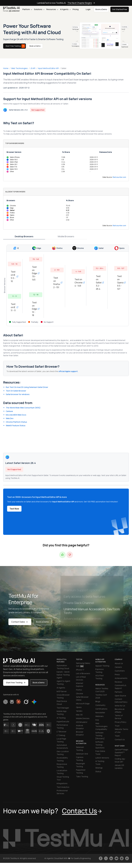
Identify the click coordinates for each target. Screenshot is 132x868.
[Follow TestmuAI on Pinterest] (127, 858)
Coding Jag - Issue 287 (120, 760)
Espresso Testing (100, 671)
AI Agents (65, 9)
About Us (119, 663)
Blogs (98, 701)
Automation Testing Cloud (63, 667)
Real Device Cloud (62, 703)
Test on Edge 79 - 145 (36, 273)
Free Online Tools (100, 753)
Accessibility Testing (62, 759)
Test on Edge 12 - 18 (36, 309)
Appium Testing (102, 666)
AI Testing (61, 718)
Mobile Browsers (66, 236)
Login (88, 9)
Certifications (101, 709)
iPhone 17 (80, 670)
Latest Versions (102, 758)
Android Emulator (80, 727)
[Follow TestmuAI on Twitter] (106, 858)
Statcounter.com (119, 177)
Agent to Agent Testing (63, 683)
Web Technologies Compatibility (101, 726)
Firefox (79, 690)
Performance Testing (62, 726)
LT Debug (61, 735)
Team (117, 736)
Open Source (120, 696)
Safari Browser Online (82, 698)
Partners (118, 692)
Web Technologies (19, 68)
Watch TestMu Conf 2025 (102, 690)
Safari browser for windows (18, 394)
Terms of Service (119, 717)
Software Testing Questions (100, 745)
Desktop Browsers (24, 236)
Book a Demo (35, 46)
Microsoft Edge (83, 704)
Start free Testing (15, 46)
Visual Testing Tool (63, 778)
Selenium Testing (80, 749)
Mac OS (79, 715)
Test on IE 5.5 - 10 (14, 276)
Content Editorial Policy (121, 700)
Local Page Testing (61, 740)
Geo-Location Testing (63, 753)
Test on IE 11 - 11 (14, 307)
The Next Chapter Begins (81, 3)
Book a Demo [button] (101, 9)
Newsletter (100, 713)
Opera (79, 707)
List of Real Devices (81, 678)
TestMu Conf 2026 (101, 696)
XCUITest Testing (100, 677)
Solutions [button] (39, 9)
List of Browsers (83, 673)
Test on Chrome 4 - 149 (78, 283)
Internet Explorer (80, 685)
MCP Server (62, 691)
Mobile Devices (83, 718)
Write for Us (120, 706)
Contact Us (120, 739)
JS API (33, 68)
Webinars (99, 716)
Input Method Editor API (48, 68)
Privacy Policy (120, 722)
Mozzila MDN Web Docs (16, 415)
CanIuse (9, 411)
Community (100, 705)
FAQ (97, 720)
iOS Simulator (82, 722)
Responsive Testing (62, 766)
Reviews (118, 682)
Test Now (14, 509)
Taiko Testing (82, 776)
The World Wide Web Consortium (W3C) (23, 408)
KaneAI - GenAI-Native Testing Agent (63, 675)
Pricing (76, 9)
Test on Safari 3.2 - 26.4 (100, 283)
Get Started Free (120, 9)
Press (117, 674)
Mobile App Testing (62, 713)
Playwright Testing (80, 765)
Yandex (79, 711)
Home (6, 68)
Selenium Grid (82, 754)
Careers (118, 667)
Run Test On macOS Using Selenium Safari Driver (27, 387)
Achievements (121, 678)
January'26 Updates (119, 767)
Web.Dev (10, 418)
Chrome (80, 693)
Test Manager (63, 708)
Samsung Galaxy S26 (83, 665)
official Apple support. (68, 371)
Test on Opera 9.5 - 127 (121, 283)
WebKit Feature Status (16, 425)
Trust (117, 726)
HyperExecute (63, 722)
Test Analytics (63, 787)
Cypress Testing (80, 759)
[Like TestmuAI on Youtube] (116, 858)
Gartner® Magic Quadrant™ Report (122, 752)
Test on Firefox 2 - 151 (57, 283)
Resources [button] (52, 9)
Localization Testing (62, 772)
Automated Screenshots (62, 746)
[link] (11, 9)
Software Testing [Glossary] (100, 736)
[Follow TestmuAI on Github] (122, 858)
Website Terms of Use (121, 731)
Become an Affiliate (120, 711)
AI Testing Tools (100, 763)
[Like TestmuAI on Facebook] (101, 858)
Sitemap (99, 768)
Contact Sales (20, 622)
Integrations (62, 783)
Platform (27, 9)
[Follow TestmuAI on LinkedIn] (111, 858)
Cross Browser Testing (63, 696)
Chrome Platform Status (16, 422)
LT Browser (62, 732)
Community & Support (120, 687)
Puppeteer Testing (81, 771)
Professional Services (62, 792)
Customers (120, 671)
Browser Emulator (80, 733)
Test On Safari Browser (16, 391)
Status (98, 771)
